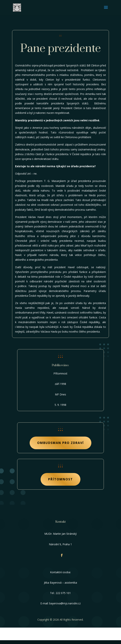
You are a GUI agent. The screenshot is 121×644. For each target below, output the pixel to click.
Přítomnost (60, 479)
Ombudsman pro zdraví (60, 443)
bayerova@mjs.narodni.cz (65, 603)
